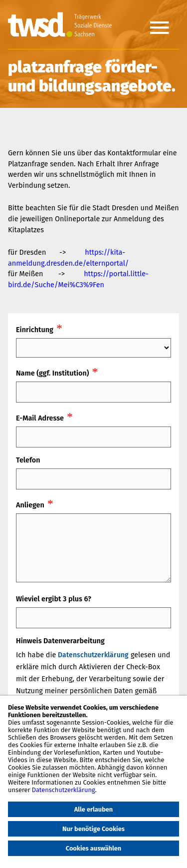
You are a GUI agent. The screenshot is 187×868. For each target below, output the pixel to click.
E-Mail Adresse (40, 418)
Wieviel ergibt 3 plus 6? (54, 599)
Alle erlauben (94, 809)
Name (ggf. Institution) (52, 373)
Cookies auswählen (93, 848)
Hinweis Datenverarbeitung (60, 641)
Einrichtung (35, 330)
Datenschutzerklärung (93, 655)
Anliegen (30, 505)
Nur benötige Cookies (93, 829)
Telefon (28, 460)
